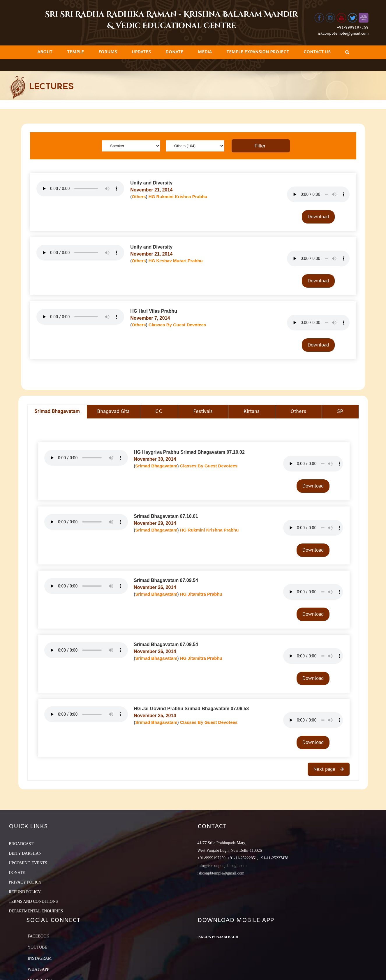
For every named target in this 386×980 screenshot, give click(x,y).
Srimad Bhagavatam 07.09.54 (166, 580)
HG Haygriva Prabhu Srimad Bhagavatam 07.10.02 (189, 452)
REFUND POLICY (25, 892)
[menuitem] (45, 52)
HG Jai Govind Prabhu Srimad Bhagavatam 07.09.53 (191, 709)
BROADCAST (21, 844)
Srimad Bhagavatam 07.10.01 (166, 516)
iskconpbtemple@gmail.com (343, 33)
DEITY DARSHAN (25, 853)
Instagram (40, 958)
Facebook (38, 936)
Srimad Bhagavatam (156, 466)
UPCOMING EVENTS (28, 863)
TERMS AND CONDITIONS (33, 901)
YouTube (37, 947)
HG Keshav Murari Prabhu (176, 261)
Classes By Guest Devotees (177, 325)
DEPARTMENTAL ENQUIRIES (36, 911)
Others (139, 197)
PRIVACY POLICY (25, 882)
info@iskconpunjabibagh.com (222, 866)
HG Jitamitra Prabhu (201, 594)
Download (318, 217)
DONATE (17, 873)
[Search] (347, 52)
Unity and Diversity (151, 183)
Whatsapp (38, 969)
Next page (325, 769)
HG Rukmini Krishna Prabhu (178, 197)
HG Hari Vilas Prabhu (154, 311)
